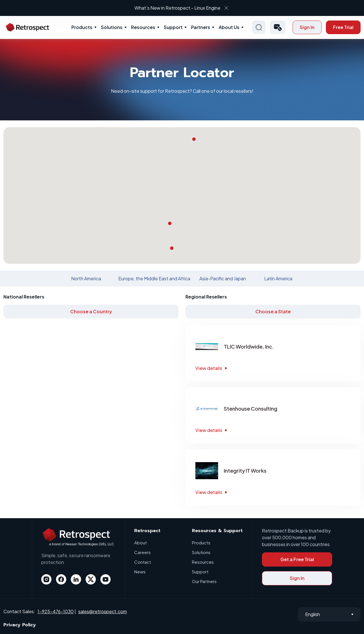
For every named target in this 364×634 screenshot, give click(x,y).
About (140, 543)
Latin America (278, 278)
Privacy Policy (20, 625)
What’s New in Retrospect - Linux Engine (177, 8)
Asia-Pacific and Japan (223, 278)
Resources (143, 27)
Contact (143, 562)
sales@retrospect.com (103, 611)
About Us (229, 27)
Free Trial (343, 27)
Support (173, 27)
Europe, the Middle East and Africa (154, 278)
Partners (201, 27)
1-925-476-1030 (56, 611)
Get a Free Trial (297, 559)
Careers (142, 552)
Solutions (112, 27)
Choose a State (273, 311)
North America (86, 278)
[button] (278, 27)
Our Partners (204, 581)
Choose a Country (91, 311)
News (140, 572)
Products (82, 27)
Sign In (307, 27)
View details (212, 368)
